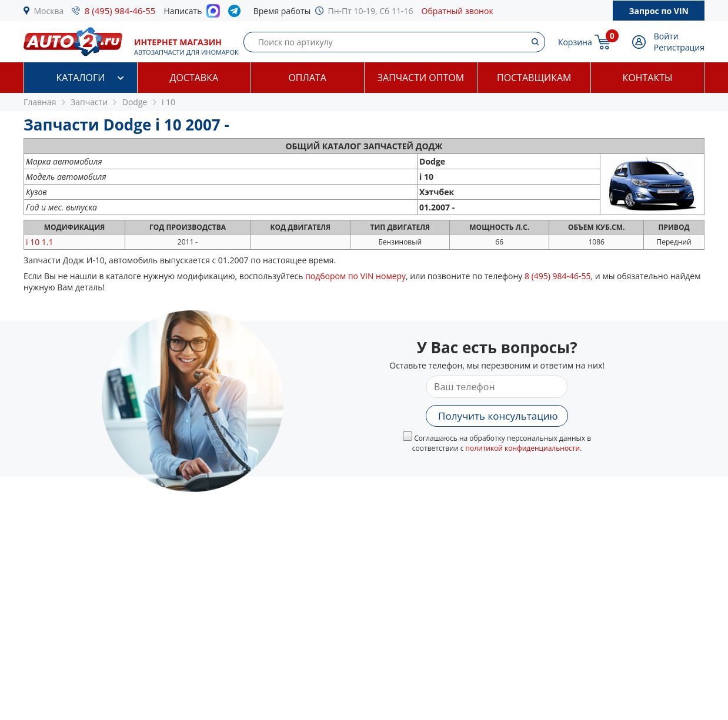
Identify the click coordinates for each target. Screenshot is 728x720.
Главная (40, 102)
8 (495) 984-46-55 (120, 11)
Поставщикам (534, 78)
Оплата (307, 78)
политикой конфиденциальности (523, 448)
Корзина (575, 42)
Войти (666, 36)
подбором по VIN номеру (355, 276)
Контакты (648, 78)
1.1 (40, 242)
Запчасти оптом (421, 78)
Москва (49, 11)
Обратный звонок (457, 11)
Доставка (194, 78)
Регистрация (679, 47)
